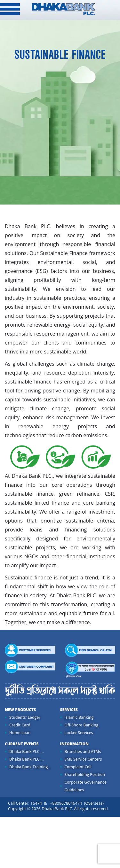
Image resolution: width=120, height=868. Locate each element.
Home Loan (20, 733)
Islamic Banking (79, 717)
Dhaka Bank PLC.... (26, 752)
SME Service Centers (83, 759)
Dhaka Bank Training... (30, 767)
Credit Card (20, 725)
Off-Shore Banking (82, 725)
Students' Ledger (25, 717)
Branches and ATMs (83, 752)
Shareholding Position (85, 775)
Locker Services (79, 733)
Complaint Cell (78, 767)
